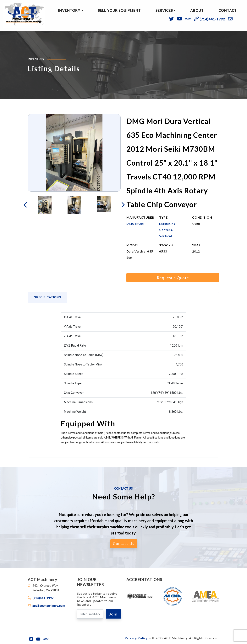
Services (164, 10)
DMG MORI (135, 224)
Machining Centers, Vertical (167, 230)
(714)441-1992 (43, 598)
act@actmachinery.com (49, 606)
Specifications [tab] (48, 297)
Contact (228, 10)
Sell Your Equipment (119, 10)
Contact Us (124, 543)
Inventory (69, 10)
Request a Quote (173, 278)
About (197, 10)
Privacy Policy (136, 638)
